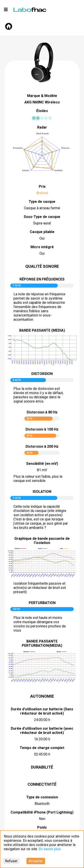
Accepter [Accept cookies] (36, 861)
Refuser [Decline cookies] (11, 861)
